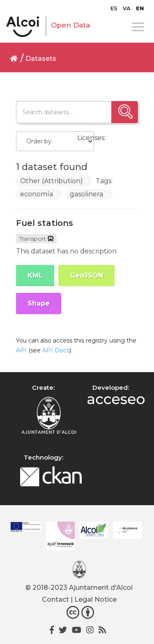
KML (35, 275)
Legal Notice (95, 599)
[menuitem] (114, 8)
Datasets (41, 59)
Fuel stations (45, 223)
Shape (39, 303)
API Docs (56, 350)
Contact (55, 599)
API (21, 350)
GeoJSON (86, 275)
